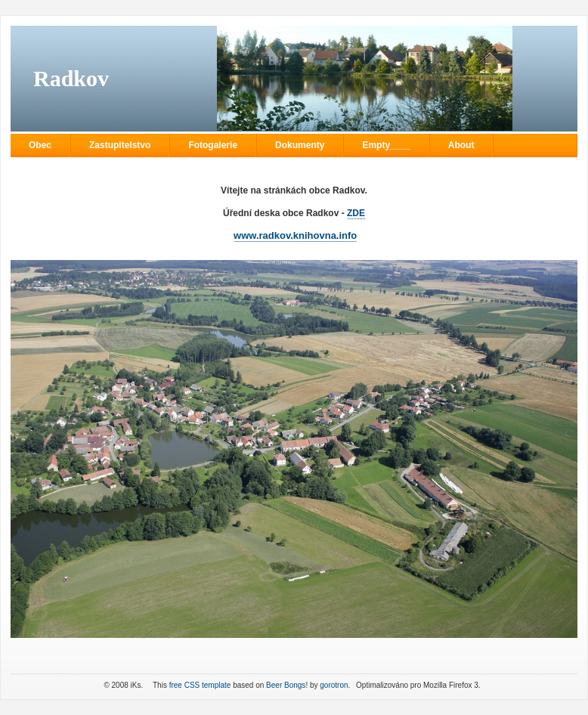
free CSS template (200, 685)
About (461, 145)
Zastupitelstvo (120, 145)
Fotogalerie (213, 145)
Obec (40, 145)
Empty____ (386, 145)
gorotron (334, 685)
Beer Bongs (286, 685)
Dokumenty (300, 145)
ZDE (356, 213)
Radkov (71, 78)
